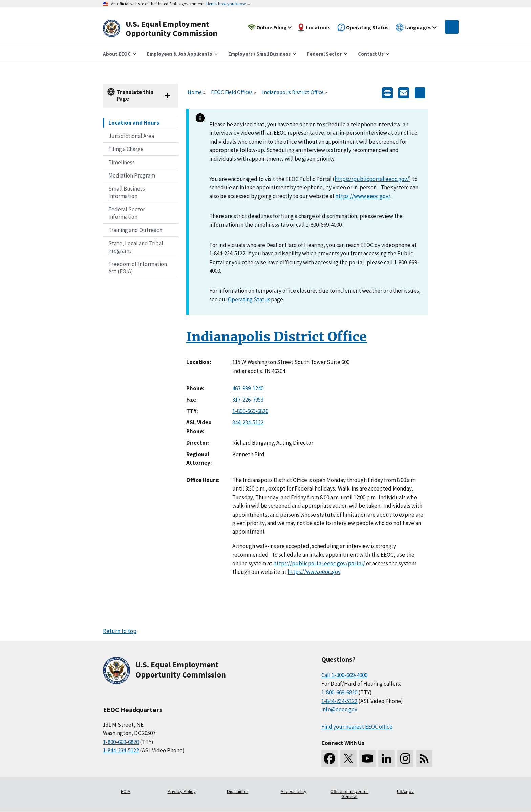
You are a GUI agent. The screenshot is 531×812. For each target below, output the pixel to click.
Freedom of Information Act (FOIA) (138, 268)
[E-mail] (404, 92)
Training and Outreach (135, 230)
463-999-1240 (248, 388)
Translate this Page (135, 95)
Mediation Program (132, 175)
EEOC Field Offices (232, 92)
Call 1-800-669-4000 (344, 675)
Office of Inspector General (349, 794)
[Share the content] (420, 92)
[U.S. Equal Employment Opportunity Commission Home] (168, 29)
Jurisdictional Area (131, 136)
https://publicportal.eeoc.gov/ (372, 179)
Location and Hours (134, 123)
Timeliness (122, 162)
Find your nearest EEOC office (357, 727)
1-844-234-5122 (121, 750)
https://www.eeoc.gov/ (363, 196)
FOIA (126, 791)
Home (195, 92)
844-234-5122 (248, 422)
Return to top (120, 631)
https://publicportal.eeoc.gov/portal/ (319, 563)
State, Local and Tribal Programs (136, 247)
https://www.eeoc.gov (314, 572)
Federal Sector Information (127, 213)
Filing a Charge (126, 149)
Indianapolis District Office (293, 92)
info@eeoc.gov (339, 709)
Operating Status (249, 299)
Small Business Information (127, 192)
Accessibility (294, 791)
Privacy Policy (182, 791)
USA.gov (405, 791)
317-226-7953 (248, 400)
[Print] (387, 92)
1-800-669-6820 (250, 411)
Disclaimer (238, 791)
